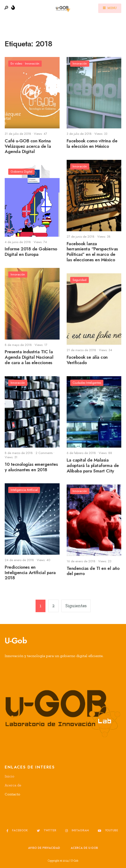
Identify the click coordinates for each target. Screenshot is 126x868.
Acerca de (13, 785)
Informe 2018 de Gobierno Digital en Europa (31, 252)
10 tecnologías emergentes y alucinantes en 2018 (31, 467)
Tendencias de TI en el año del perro (93, 571)
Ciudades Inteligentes (87, 383)
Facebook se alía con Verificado (87, 360)
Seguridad (79, 280)
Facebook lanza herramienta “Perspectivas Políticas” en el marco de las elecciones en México (92, 252)
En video (16, 63)
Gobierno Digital (21, 172)
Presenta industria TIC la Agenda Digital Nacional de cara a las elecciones (29, 357)
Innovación (32, 63)
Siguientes (76, 606)
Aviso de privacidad (44, 848)
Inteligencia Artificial (24, 490)
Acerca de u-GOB (84, 848)
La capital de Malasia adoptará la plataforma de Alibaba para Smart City (93, 465)
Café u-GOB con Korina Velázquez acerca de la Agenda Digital (28, 146)
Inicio (10, 776)
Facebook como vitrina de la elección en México (92, 144)
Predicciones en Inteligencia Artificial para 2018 (30, 573)
